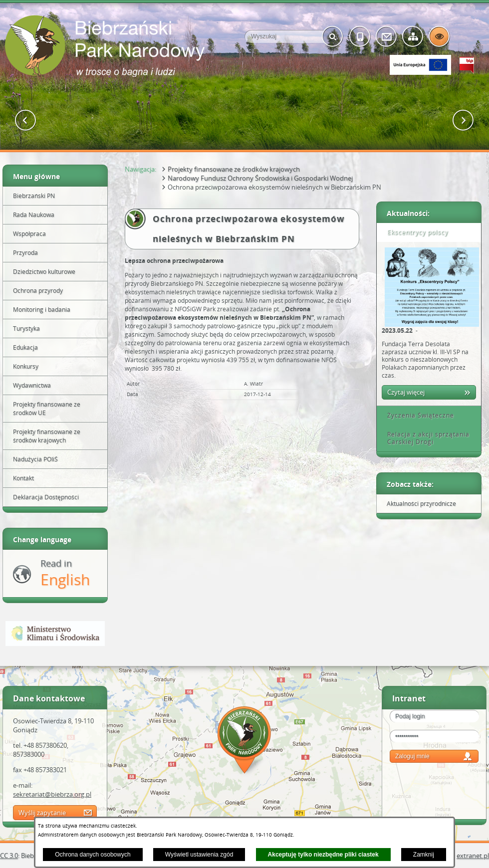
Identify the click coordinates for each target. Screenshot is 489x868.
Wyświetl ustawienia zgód (199, 855)
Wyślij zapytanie (42, 813)
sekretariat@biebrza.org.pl (52, 794)
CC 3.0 (9, 856)
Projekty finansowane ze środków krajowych (234, 169)
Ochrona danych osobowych (93, 855)
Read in (65, 573)
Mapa (244, 742)
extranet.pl (473, 856)
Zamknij (424, 855)
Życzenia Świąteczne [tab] (417, 415)
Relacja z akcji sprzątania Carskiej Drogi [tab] (425, 438)
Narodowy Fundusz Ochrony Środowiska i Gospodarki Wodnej (260, 178)
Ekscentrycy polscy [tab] (414, 232)
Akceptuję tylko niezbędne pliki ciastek (323, 855)
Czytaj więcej (406, 392)
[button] (26, 120)
